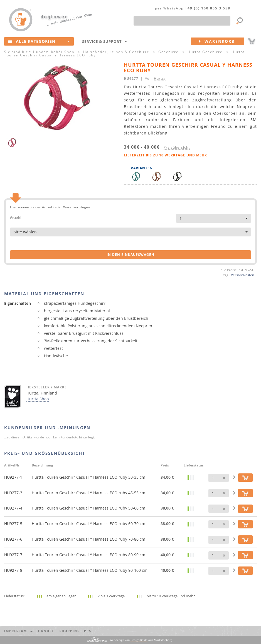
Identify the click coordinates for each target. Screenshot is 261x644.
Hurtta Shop (38, 399)
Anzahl (16, 217)
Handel (46, 631)
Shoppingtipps (75, 631)
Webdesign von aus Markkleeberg (141, 640)
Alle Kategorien (39, 41)
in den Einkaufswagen (130, 255)
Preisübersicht (177, 147)
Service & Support (104, 41)
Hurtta (160, 78)
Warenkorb (222, 41)
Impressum (18, 631)
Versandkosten (242, 275)
